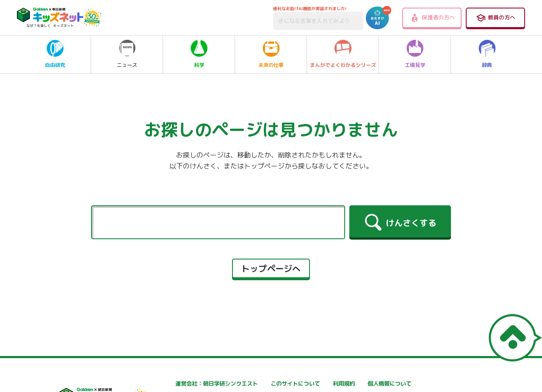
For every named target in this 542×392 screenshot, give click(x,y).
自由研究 (55, 54)
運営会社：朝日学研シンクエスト (189, 384)
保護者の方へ (432, 18)
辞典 (487, 54)
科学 (199, 54)
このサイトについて (273, 384)
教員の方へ (495, 18)
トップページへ (271, 268)
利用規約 (359, 384)
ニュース (127, 54)
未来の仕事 (271, 54)
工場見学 (415, 54)
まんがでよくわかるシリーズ (343, 54)
